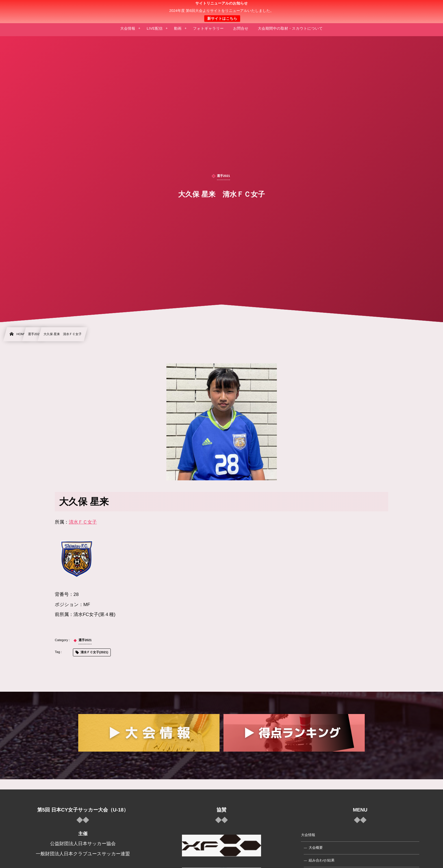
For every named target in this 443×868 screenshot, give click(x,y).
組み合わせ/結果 (322, 860)
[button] (428, 8)
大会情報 (308, 835)
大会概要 (316, 848)
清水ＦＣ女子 (83, 522)
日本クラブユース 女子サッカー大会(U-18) (222, 12)
